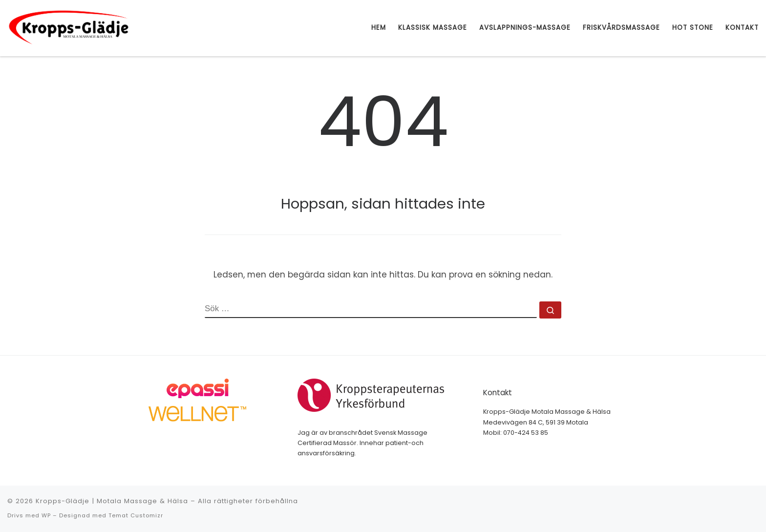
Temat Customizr (136, 515)
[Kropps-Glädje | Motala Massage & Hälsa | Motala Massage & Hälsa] (68, 27)
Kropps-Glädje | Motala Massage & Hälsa (112, 501)
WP (46, 515)
